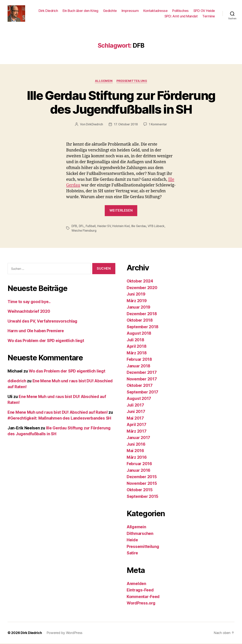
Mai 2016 (135, 451)
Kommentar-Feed (143, 597)
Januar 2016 (138, 471)
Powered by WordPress (65, 633)
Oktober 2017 (140, 386)
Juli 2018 (135, 340)
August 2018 (139, 334)
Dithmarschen (140, 534)
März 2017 (137, 432)
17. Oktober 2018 (126, 125)
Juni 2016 (136, 445)
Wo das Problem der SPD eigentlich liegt (46, 341)
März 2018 (137, 353)
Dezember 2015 (142, 478)
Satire (132, 554)
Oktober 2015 (140, 491)
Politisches (180, 11)
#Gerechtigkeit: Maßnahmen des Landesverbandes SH (59, 419)
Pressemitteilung (132, 81)
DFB (74, 227)
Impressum (130, 11)
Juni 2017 (136, 412)
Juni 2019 (136, 295)
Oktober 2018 (140, 321)
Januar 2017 (138, 438)
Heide (132, 541)
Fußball (91, 227)
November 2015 (142, 484)
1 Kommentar (158, 125)
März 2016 (137, 458)
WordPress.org (141, 604)
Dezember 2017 (142, 373)
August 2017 (139, 399)
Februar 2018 (139, 360)
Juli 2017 (135, 406)
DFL (81, 227)
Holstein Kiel (121, 227)
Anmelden (136, 584)
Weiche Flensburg (84, 231)
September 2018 (143, 327)
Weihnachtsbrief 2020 (29, 312)
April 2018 (137, 347)
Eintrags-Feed (140, 591)
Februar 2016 (139, 464)
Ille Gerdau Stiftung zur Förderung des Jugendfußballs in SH (121, 103)
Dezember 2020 (142, 288)
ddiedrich (17, 381)
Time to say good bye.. (29, 302)
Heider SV (104, 227)
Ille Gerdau (139, 227)
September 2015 (142, 497)
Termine (209, 17)
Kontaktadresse (155, 11)
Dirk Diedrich (48, 11)
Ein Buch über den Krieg (80, 11)
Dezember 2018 (142, 314)
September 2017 (142, 393)
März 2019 (137, 301)
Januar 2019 (138, 308)
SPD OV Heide (204, 11)
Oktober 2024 (140, 282)
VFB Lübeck (156, 227)
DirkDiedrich (95, 125)
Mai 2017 (135, 419)
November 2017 (142, 380)
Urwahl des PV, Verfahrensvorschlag (42, 322)
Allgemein (104, 81)
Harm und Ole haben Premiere (36, 332)
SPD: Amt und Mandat (181, 17)
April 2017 (136, 425)
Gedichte (110, 11)
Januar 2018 (138, 367)
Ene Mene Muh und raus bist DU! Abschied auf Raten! (58, 413)
